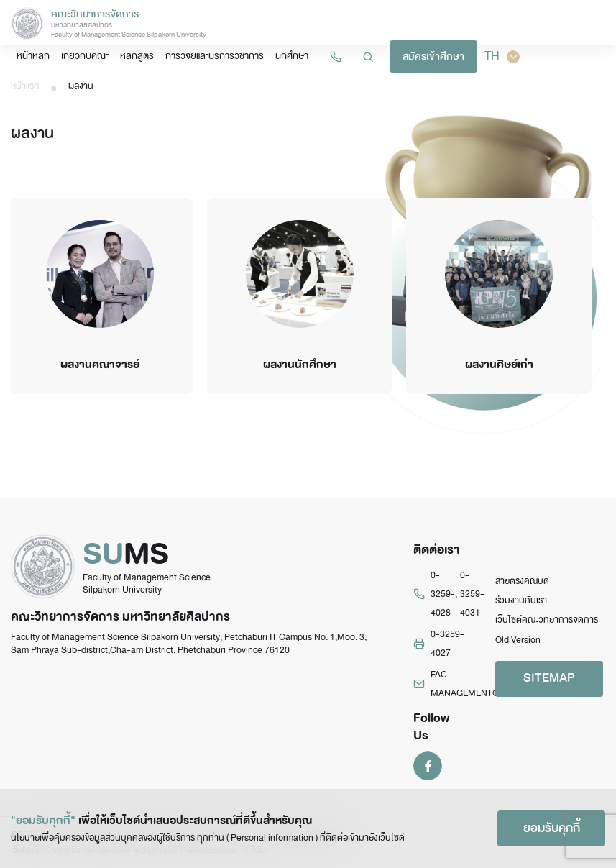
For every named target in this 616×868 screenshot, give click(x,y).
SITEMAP (549, 678)
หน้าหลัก (33, 56)
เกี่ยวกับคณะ (85, 56)
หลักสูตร (137, 56)
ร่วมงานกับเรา (521, 600)
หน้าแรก (25, 86)
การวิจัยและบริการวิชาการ (215, 56)
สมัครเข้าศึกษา (433, 56)
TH (502, 56)
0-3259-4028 (443, 594)
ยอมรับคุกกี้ (552, 828)
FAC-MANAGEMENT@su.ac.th (481, 684)
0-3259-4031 (472, 594)
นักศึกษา (292, 56)
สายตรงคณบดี (522, 581)
